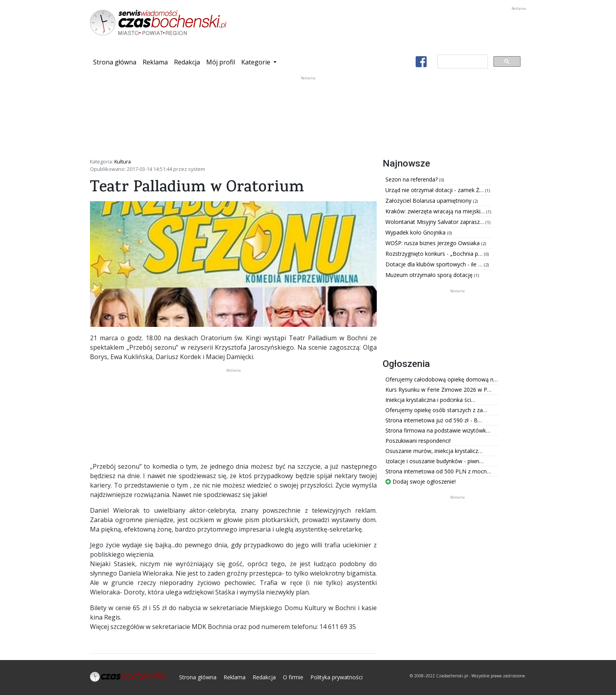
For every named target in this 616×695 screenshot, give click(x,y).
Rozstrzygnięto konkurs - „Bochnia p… (435, 254)
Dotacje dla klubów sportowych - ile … (435, 264)
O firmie (293, 677)
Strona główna (116, 62)
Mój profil (221, 62)
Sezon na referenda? (412, 179)
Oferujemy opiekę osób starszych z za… (436, 410)
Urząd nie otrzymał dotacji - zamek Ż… (435, 190)
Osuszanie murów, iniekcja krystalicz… (434, 451)
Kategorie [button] (257, 62)
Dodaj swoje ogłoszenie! (421, 481)
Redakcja (187, 62)
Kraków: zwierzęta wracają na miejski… (436, 211)
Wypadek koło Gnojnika (416, 232)
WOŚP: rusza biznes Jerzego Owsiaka (433, 243)
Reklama (155, 62)
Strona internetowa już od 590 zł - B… (434, 420)
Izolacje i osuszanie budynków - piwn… (434, 461)
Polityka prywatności (336, 677)
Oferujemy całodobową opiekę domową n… (442, 379)
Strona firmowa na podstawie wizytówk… (438, 430)
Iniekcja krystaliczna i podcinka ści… (430, 400)
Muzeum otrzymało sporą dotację (430, 275)
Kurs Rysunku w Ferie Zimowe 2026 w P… (438, 390)
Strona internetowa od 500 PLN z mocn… (438, 471)
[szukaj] (462, 62)
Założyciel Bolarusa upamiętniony (429, 201)
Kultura (123, 161)
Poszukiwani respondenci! (418, 441)
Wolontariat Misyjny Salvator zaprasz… (435, 222)
